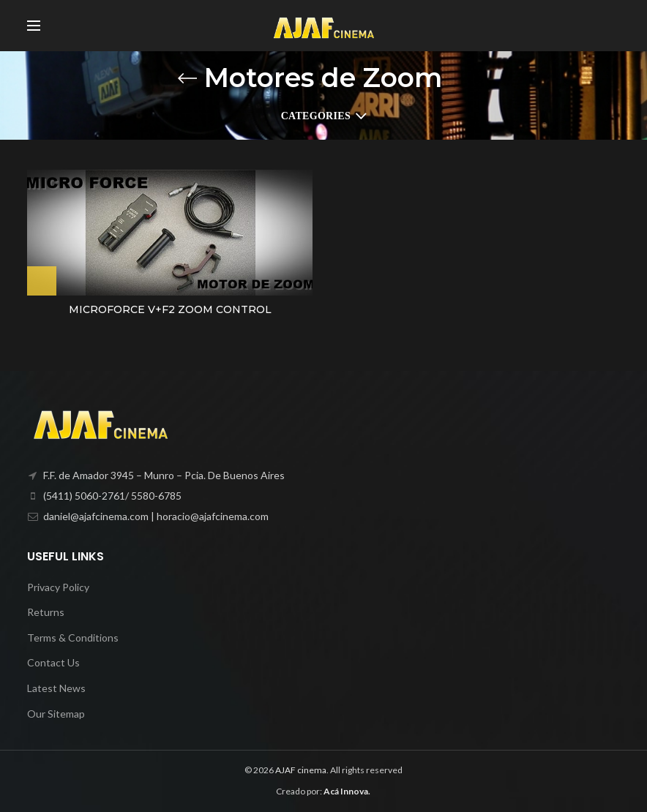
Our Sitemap (56, 714)
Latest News (56, 688)
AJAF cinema (301, 770)
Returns (46, 612)
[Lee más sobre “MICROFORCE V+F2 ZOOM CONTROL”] (42, 281)
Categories (316, 116)
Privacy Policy (58, 587)
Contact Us (53, 662)
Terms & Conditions (73, 638)
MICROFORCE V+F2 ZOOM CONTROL (170, 309)
